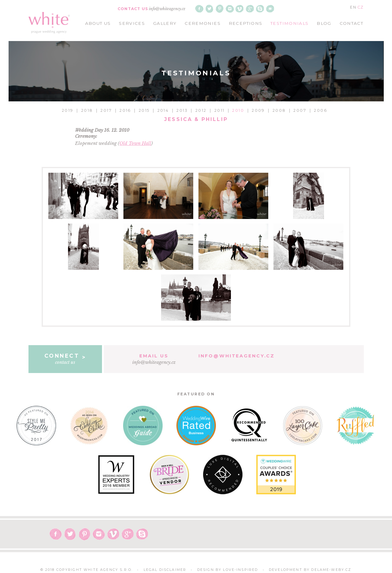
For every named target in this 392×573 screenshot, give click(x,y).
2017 (106, 110)
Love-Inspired (240, 570)
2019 (68, 110)
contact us (65, 359)
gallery (165, 23)
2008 (279, 110)
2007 (300, 110)
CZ (360, 7)
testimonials (289, 23)
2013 (182, 110)
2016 (125, 110)
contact (352, 23)
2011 (220, 110)
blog (324, 23)
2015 (144, 110)
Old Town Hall (135, 143)
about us (98, 23)
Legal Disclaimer (165, 570)
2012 (201, 110)
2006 (320, 110)
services (132, 23)
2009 (258, 110)
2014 (163, 110)
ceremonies (203, 23)
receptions (246, 23)
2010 (238, 110)
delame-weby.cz (331, 570)
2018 (87, 110)
